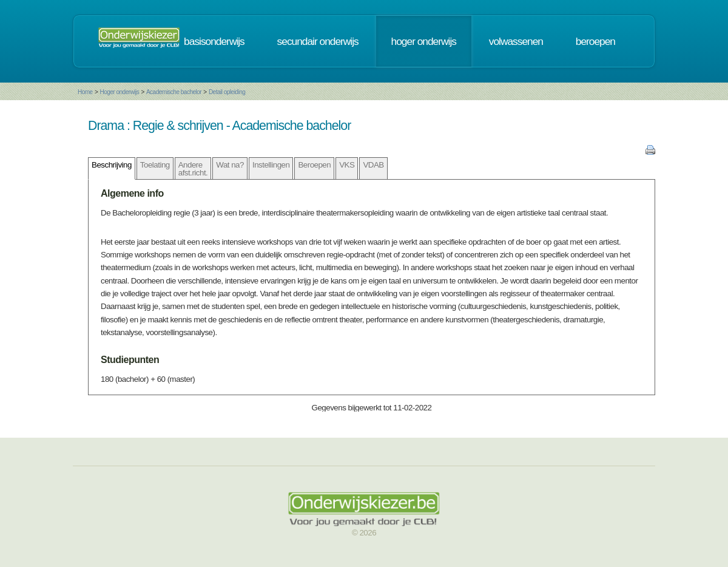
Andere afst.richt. (193, 169)
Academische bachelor (174, 92)
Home (85, 92)
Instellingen (271, 165)
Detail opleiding (227, 92)
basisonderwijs (214, 41)
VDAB (373, 165)
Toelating (155, 165)
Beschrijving (112, 165)
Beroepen (314, 165)
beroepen (595, 41)
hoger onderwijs (424, 41)
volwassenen (516, 41)
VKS (347, 165)
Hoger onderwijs (119, 92)
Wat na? (230, 165)
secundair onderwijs (318, 41)
